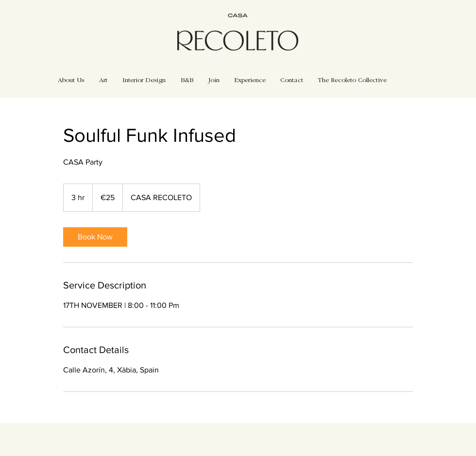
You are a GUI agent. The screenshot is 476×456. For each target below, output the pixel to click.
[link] (95, 237)
